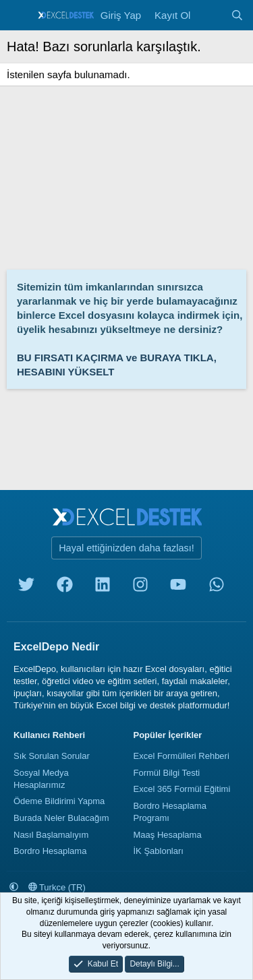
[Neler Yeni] (210, 15)
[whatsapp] (217, 587)
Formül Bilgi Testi (167, 773)
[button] (14, 887)
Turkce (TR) (57, 887)
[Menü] (19, 16)
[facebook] (65, 587)
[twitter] (26, 587)
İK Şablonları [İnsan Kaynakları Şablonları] (159, 851)
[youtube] (178, 587)
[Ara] (237, 15)
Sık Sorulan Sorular (52, 756)
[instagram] (140, 587)
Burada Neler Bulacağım (61, 818)
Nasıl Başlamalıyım (51, 835)
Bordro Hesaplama (50, 851)
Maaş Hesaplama (168, 835)
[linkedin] (103, 587)
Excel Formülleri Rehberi (181, 756)
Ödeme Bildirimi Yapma (59, 801)
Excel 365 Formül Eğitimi (182, 789)
